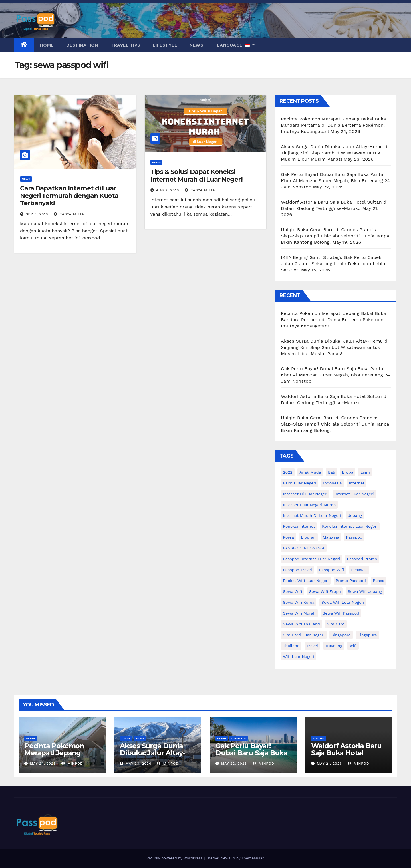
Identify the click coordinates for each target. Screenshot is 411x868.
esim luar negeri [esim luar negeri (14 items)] (299, 483)
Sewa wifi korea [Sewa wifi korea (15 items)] (299, 602)
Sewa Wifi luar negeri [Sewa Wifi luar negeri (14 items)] (343, 602)
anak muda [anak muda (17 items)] (310, 472)
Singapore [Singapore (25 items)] (341, 635)
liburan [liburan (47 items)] (308, 537)
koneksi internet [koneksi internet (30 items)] (299, 526)
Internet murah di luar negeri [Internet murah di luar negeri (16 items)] (312, 515)
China (126, 738)
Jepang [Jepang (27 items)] (355, 515)
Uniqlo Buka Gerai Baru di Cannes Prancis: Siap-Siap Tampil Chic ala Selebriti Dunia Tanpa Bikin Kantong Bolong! (335, 236)
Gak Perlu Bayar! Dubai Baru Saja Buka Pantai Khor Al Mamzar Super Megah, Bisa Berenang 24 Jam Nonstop (335, 181)
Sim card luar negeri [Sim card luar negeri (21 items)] (304, 635)
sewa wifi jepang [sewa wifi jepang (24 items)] (365, 591)
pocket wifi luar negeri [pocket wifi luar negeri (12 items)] (306, 581)
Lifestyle (165, 45)
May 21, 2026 (329, 764)
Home (47, 45)
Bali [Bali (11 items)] (332, 472)
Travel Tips (126, 45)
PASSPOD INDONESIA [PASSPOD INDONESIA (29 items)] (304, 548)
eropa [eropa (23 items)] (348, 472)
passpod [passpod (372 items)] (354, 537)
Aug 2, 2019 (168, 190)
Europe (319, 738)
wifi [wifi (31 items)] (353, 646)
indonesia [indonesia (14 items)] (333, 483)
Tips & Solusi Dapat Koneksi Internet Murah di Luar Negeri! (197, 175)
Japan (31, 738)
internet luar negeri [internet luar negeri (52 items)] (354, 494)
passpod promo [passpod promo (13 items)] (362, 559)
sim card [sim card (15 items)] (336, 624)
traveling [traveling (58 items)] (334, 646)
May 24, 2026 (43, 764)
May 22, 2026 (234, 764)
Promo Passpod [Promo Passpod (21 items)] (351, 581)
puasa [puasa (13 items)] (378, 581)
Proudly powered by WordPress (175, 858)
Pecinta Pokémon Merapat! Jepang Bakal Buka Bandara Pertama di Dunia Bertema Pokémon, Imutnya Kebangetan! (333, 125)
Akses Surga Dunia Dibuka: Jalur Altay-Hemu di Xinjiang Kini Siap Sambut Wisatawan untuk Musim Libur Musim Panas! (335, 153)
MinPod (72, 764)
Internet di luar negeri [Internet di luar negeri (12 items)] (305, 494)
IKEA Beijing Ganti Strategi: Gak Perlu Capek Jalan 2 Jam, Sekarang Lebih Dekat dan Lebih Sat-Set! (333, 264)
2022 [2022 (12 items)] (288, 472)
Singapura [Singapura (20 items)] (367, 635)
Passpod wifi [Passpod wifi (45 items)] (332, 570)
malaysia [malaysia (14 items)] (331, 537)
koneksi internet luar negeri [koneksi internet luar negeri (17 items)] (350, 526)
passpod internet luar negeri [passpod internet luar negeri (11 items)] (311, 559)
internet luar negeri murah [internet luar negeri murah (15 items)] (309, 505)
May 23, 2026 (138, 764)
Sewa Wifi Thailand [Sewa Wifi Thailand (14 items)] (301, 624)
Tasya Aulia (69, 214)
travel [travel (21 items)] (312, 646)
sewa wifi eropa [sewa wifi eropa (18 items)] (325, 591)
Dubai (222, 738)
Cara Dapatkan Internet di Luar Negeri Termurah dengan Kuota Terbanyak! (69, 196)
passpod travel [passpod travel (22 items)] (297, 570)
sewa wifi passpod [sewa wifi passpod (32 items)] (341, 613)
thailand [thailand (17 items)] (291, 646)
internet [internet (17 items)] (357, 483)
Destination (82, 45)
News (196, 45)
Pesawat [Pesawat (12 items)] (359, 570)
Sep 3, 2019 (37, 214)
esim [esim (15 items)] (365, 472)
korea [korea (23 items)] (288, 537)
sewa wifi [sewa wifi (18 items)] (292, 591)
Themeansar (252, 858)
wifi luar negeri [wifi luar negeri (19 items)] (298, 656)
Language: (233, 45)
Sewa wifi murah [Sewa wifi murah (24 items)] (299, 613)
